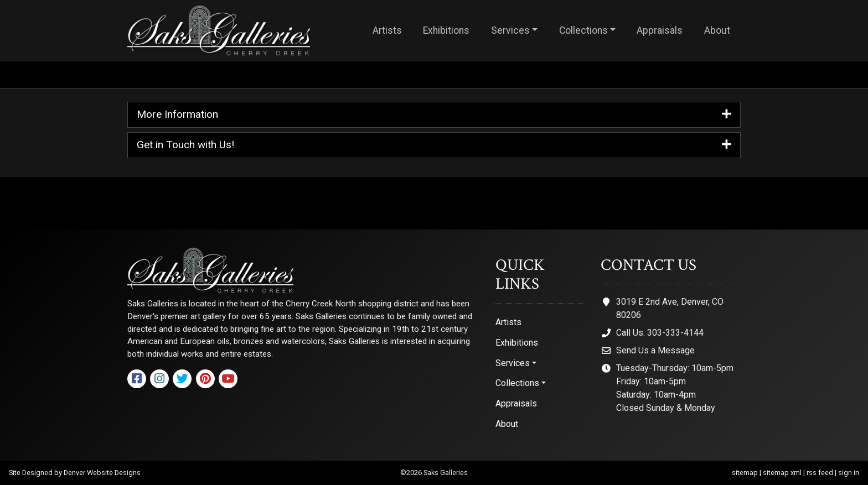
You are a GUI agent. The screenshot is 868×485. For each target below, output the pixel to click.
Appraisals (660, 30)
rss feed (820, 473)
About (717, 30)
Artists (387, 30)
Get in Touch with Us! (434, 145)
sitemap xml (782, 473)
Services (510, 30)
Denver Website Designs (102, 473)
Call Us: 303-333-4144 (660, 333)
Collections (583, 30)
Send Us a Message (655, 350)
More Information (434, 115)
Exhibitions (446, 30)
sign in (849, 473)
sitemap (745, 473)
